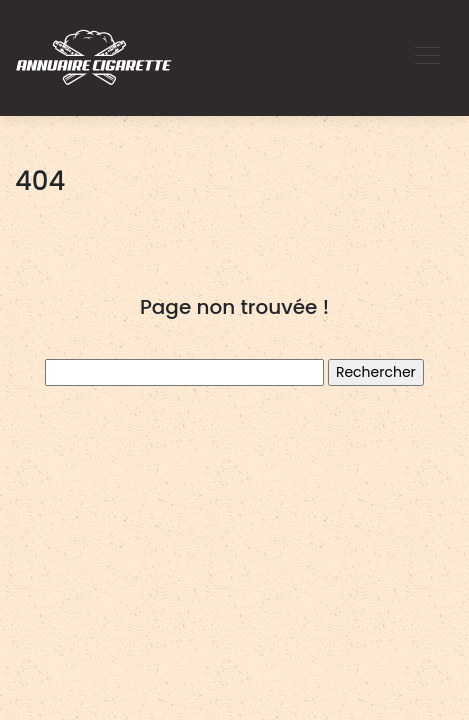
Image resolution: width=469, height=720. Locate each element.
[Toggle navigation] (426, 58)
